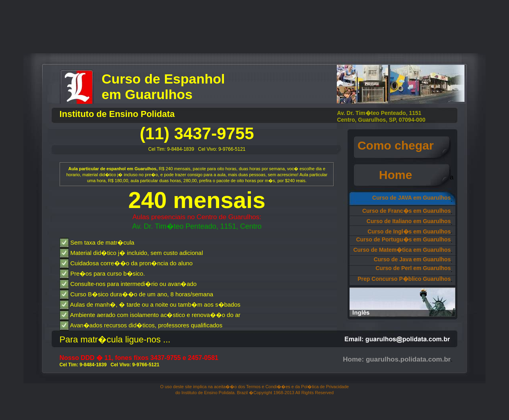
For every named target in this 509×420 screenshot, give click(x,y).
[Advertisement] (254, 28)
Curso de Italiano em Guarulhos (409, 221)
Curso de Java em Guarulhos (412, 259)
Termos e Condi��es (268, 387)
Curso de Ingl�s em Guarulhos (409, 231)
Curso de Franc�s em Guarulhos (407, 211)
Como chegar (402, 145)
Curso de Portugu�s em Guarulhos (403, 239)
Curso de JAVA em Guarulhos (411, 198)
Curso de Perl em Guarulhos (413, 268)
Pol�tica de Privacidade (325, 387)
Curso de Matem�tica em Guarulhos (402, 250)
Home (402, 175)
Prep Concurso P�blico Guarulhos (404, 279)
